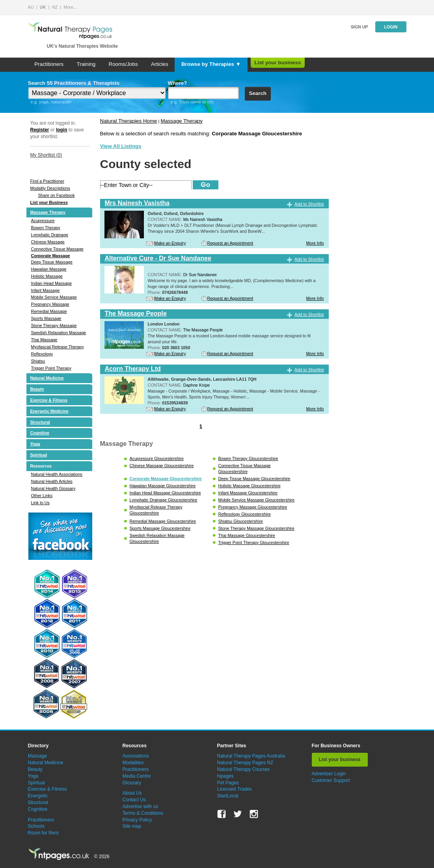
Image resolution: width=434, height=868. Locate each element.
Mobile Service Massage (54, 297)
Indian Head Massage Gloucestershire (165, 493)
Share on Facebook (57, 195)
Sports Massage (46, 318)
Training (86, 64)
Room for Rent (43, 833)
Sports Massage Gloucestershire (160, 528)
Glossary (132, 783)
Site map (132, 826)
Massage (38, 756)
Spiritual (39, 455)
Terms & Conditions (143, 813)
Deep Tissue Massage (52, 262)
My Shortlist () (46, 155)
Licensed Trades (235, 789)
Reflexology (42, 354)
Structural (40, 422)
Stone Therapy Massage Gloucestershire (257, 528)
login (62, 130)
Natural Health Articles (52, 481)
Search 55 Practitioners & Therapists (74, 83)
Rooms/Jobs (123, 64)
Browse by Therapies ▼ (211, 64)
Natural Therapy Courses (244, 769)
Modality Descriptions (50, 188)
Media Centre (137, 776)
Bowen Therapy (46, 228)
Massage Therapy (48, 212)
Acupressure (43, 221)
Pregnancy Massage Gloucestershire (253, 507)
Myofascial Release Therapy (58, 347)
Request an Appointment (230, 243)
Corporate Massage (51, 256)
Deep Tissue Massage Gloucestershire (254, 479)
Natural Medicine (47, 378)
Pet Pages (228, 783)
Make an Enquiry (170, 243)
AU (31, 7)
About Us (132, 793)
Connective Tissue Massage (57, 249)
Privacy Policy (137, 820)
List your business (278, 63)
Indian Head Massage (52, 283)
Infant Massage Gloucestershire (248, 493)
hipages (225, 776)
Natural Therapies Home (129, 121)
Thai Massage (44, 340)
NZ (55, 7)
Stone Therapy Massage (54, 325)
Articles (160, 64)
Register (40, 130)
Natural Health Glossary (53, 488)
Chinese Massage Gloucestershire (162, 466)
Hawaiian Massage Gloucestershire (163, 486)
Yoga (35, 444)
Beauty (37, 389)
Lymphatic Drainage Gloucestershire (164, 500)
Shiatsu (38, 361)
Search (258, 93)
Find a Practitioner (47, 181)
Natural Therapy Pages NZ (245, 763)
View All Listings (121, 146)
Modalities (133, 763)
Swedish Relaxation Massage (59, 333)
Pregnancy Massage (50, 304)
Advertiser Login (329, 774)
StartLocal (228, 796)
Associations (136, 756)
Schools (36, 826)
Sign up (359, 27)
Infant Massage (46, 290)
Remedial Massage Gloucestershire (163, 521)
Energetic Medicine (49, 411)
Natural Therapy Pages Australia (251, 756)
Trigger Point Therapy (51, 368)
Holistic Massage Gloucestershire (250, 486)
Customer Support (331, 780)
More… (71, 7)
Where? (178, 83)
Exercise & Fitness (49, 400)
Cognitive (40, 433)
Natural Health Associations (57, 474)
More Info (315, 243)
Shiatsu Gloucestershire (241, 521)
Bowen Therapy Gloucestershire (248, 458)
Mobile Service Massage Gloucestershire (257, 500)
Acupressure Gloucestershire (157, 458)
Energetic (38, 796)
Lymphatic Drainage (50, 235)
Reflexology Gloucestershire (245, 514)
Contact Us (134, 800)
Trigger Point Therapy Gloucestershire (254, 542)
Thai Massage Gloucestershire (247, 535)
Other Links (42, 496)
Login (391, 27)
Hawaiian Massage (49, 269)
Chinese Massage (48, 242)
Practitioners (49, 64)
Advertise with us (141, 806)
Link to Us (40, 503)
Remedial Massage (49, 311)
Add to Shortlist (309, 204)
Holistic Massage (47, 276)
